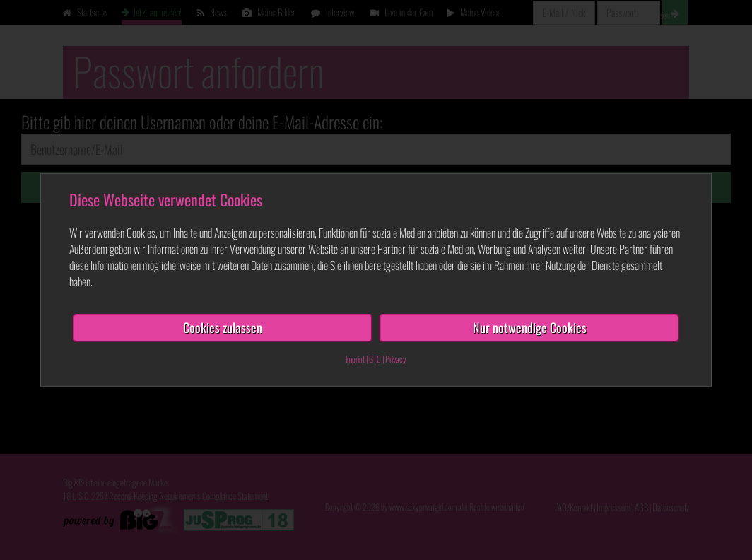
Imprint (355, 359)
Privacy (396, 359)
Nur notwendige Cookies (530, 327)
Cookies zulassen (223, 327)
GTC (375, 359)
